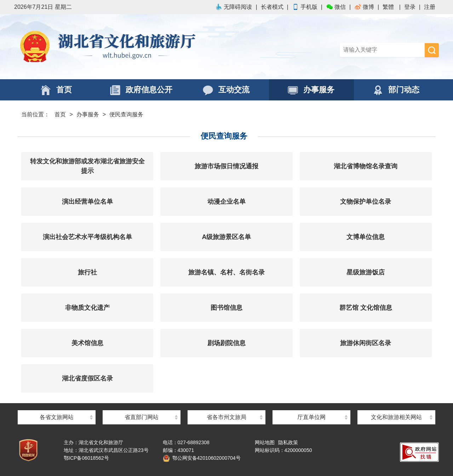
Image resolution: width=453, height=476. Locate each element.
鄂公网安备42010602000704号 (202, 458)
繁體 (388, 7)
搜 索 (432, 50)
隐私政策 (288, 442)
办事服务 (88, 114)
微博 (364, 7)
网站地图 (265, 442)
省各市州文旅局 (226, 417)
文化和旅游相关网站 (396, 417)
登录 (410, 7)
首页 (60, 114)
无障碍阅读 (234, 7)
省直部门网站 (142, 417)
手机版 (305, 7)
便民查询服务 (126, 114)
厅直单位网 (311, 417)
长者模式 (272, 7)
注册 (430, 7)
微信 (336, 7)
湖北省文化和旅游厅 (120, 47)
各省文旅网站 (57, 417)
